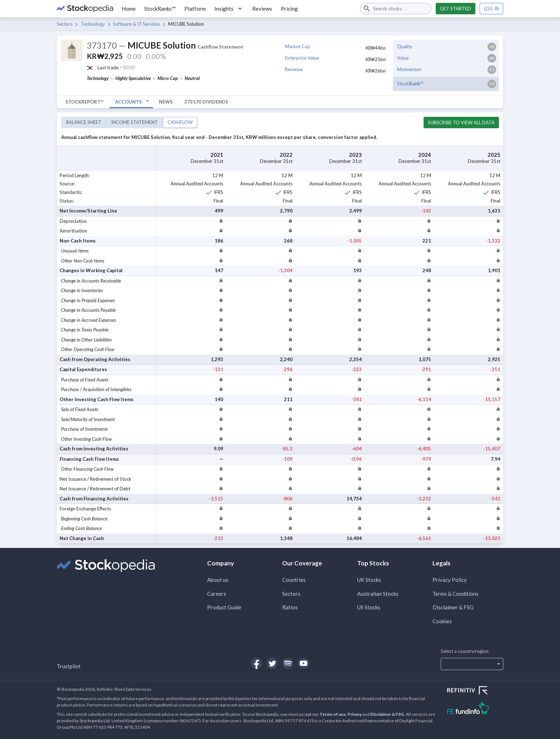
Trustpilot (69, 666)
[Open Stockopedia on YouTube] (304, 663)
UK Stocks (369, 580)
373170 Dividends (206, 102)
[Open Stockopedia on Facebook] (256, 663)
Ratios (290, 607)
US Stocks (369, 607)
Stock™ (410, 84)
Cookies (442, 621)
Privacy (355, 714)
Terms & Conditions (456, 594)
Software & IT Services (136, 24)
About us (218, 580)
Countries (294, 580)
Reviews (262, 9)
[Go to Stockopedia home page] (85, 9)
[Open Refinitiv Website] (475, 691)
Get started (456, 9)
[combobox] (396, 9)
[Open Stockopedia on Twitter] (272, 663)
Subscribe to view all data (461, 123)
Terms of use (333, 714)
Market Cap (297, 46)
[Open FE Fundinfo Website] (475, 709)
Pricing (289, 9)
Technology (93, 24)
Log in (491, 9)
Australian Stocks (378, 594)
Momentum (409, 69)
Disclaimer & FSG (453, 607)
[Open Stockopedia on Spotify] (288, 663)
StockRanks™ (160, 9)
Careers (217, 594)
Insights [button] (229, 9)
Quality (405, 46)
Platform (195, 9)
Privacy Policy (450, 580)
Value (403, 58)
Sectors (65, 24)
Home (129, 9)
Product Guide (224, 607)
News (166, 102)
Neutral (192, 78)
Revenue (294, 69)
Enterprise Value (302, 58)
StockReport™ (84, 102)
